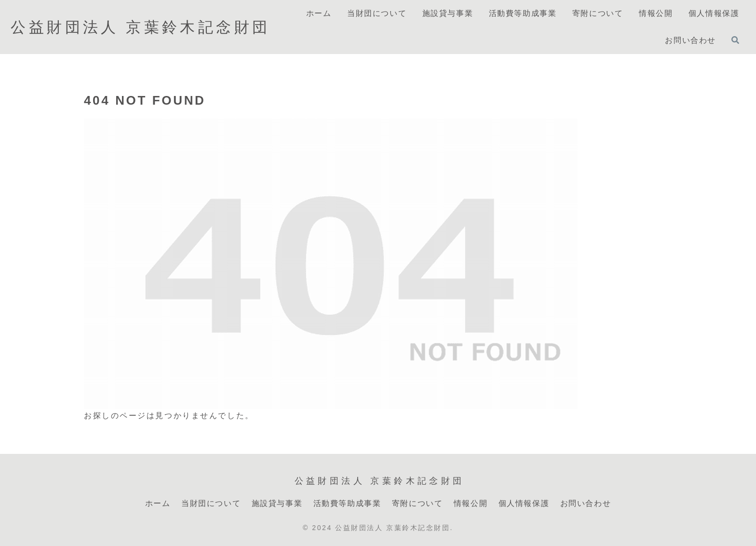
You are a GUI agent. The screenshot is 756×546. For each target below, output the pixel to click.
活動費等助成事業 (347, 503)
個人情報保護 (524, 503)
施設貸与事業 (277, 503)
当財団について (211, 503)
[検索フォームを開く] (735, 40)
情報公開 (471, 503)
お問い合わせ (586, 503)
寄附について (418, 503)
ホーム (158, 503)
